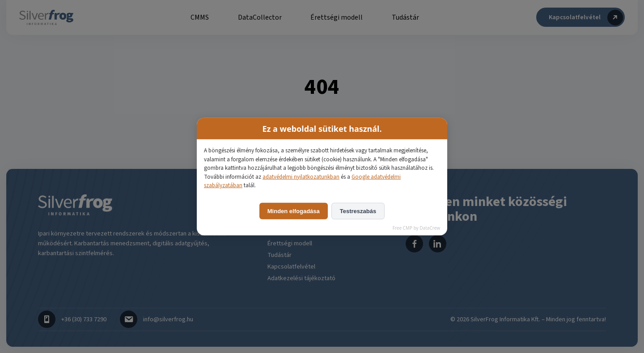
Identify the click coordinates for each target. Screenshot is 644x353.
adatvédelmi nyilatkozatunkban (301, 176)
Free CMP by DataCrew (416, 227)
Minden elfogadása (294, 211)
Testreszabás (358, 211)
